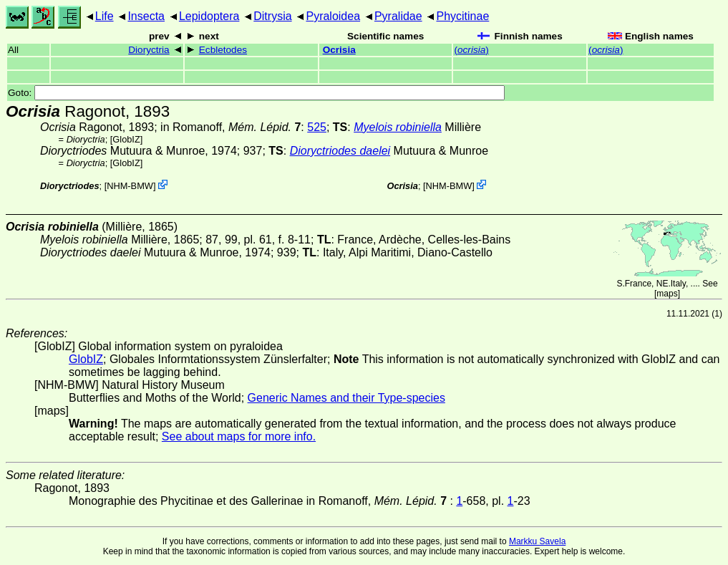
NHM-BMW (130, 186)
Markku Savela (537, 541)
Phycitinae (462, 16)
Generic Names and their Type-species (346, 398)
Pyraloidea (333, 16)
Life (105, 16)
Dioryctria (149, 50)
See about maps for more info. (239, 436)
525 (317, 127)
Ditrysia (272, 16)
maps (667, 294)
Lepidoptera (209, 16)
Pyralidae (398, 16)
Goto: (256, 93)
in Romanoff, (230, 127)
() (471, 50)
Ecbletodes (223, 50)
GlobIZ (126, 139)
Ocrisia (339, 50)
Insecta (146, 16)
